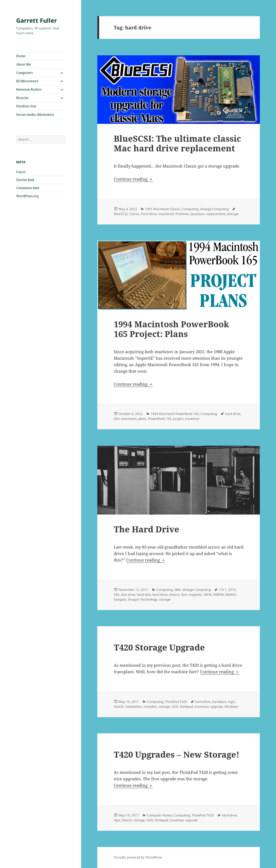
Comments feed (28, 188)
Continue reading (133, 179)
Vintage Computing (214, 209)
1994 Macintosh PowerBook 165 (175, 414)
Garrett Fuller (37, 20)
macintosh (166, 214)
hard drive (149, 214)
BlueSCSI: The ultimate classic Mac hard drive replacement (177, 143)
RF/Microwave (27, 81)
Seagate (120, 599)
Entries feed (25, 180)
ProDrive (182, 214)
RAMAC (231, 595)
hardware (219, 702)
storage (232, 214)
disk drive (128, 595)
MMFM (218, 595)
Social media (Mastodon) (35, 115)
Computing (190, 209)
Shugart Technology (143, 599)
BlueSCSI (121, 214)
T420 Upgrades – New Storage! (177, 754)
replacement (215, 214)
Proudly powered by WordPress (138, 857)
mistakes (150, 707)
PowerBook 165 (160, 419)
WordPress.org (27, 196)
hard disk (144, 595)
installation (134, 707)
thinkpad (187, 707)
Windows (231, 707)
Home (21, 56)
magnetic (195, 595)
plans (142, 419)
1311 (223, 590)
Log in (21, 172)
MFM (208, 595)
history (174, 595)
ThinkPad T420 (176, 702)
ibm (117, 419)
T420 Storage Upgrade (159, 647)
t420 (175, 707)
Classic (134, 214)
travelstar (192, 419)
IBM (177, 590)
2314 (232, 590)
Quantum (197, 214)
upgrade (217, 707)
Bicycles (22, 98)
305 (117, 595)
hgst (232, 702)
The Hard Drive (146, 529)
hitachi (119, 707)
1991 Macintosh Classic (163, 209)
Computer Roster (159, 815)
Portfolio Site (26, 106)
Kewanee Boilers (29, 89)
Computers (24, 73)
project (178, 419)
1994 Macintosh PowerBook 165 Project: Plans (171, 329)
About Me (23, 64)
